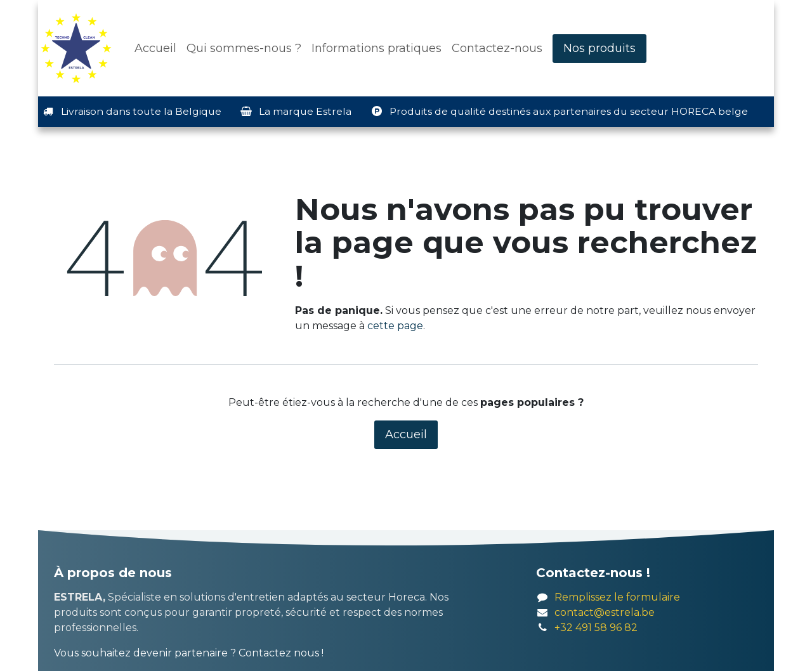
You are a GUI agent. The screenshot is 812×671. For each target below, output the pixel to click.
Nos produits (599, 48)
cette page (395, 326)
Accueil (406, 434)
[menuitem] (155, 49)
